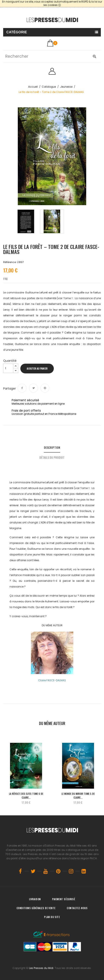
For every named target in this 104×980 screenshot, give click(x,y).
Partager (22, 388)
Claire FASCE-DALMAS (52, 680)
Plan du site (52, 917)
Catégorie (17, 32)
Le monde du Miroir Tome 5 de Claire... (78, 796)
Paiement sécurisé (64, 899)
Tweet (33, 388)
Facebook (20, 871)
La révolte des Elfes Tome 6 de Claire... (26, 796)
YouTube (46, 871)
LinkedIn (84, 871)
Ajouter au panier (37, 368)
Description (52, 447)
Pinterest (45, 388)
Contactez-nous (77, 908)
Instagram (71, 871)
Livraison (35, 899)
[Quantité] (8, 368)
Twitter (33, 871)
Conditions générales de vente (36, 908)
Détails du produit (52, 457)
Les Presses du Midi (41, 968)
